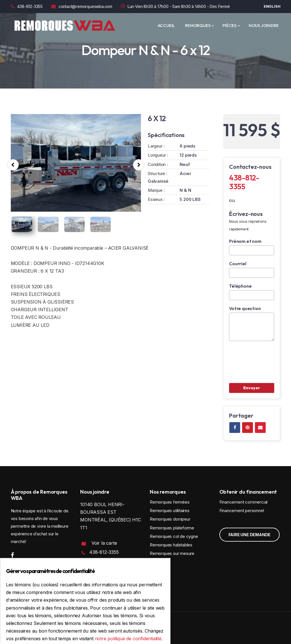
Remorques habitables (171, 545)
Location (158, 562)
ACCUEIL (166, 25)
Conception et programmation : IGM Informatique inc (61, 629)
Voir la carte (104, 543)
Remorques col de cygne (174, 536)
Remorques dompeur (170, 519)
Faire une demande (250, 535)
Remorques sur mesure (172, 553)
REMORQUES (198, 25)
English (272, 6)
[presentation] (13, 165)
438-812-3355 (27, 6)
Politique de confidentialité (105, 586)
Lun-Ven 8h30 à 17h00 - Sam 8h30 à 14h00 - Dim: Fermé (175, 6)
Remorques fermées (170, 502)
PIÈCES (229, 25)
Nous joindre (264, 25)
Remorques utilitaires (170, 511)
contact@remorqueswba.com (82, 6)
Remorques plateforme (172, 528)
